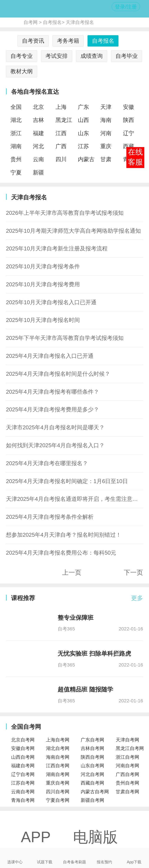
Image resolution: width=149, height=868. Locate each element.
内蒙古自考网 (95, 792)
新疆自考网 (92, 800)
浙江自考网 (127, 757)
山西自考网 (23, 757)
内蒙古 (86, 159)
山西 (83, 120)
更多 (137, 598)
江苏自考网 (23, 783)
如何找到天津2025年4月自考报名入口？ (55, 445)
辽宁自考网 (23, 774)
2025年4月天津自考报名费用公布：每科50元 (61, 553)
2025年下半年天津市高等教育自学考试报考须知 (65, 338)
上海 (61, 107)
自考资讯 (33, 41)
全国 (16, 107)
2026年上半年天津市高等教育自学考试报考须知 (65, 213)
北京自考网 (23, 740)
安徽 (129, 107)
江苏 (83, 146)
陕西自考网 (92, 757)
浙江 (16, 133)
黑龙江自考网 (130, 748)
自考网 (31, 22)
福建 (38, 133)
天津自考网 (127, 740)
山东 (83, 133)
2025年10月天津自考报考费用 (43, 284)
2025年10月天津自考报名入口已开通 (51, 302)
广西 (61, 146)
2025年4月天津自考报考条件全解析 (50, 517)
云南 (38, 159)
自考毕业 (127, 56)
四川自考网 (58, 792)
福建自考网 (23, 766)
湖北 (16, 120)
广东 (83, 107)
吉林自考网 (92, 748)
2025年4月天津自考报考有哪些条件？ (53, 392)
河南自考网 (127, 766)
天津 (106, 107)
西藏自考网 (92, 783)
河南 (106, 133)
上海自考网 (58, 740)
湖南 (16, 146)
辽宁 (129, 133)
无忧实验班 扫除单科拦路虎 (94, 654)
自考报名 (52, 22)
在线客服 (135, 157)
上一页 (72, 572)
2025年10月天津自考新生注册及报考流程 (57, 248)
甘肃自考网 (127, 792)
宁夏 (16, 172)
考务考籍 (68, 41)
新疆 (38, 172)
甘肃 (106, 159)
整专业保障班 (76, 618)
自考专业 (22, 56)
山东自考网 (92, 766)
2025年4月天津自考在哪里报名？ (47, 463)
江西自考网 (58, 766)
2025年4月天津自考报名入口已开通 (50, 356)
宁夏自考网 (58, 800)
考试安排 (57, 56)
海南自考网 (58, 757)
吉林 (38, 120)
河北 (38, 146)
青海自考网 (23, 800)
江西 (61, 133)
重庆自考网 (58, 783)
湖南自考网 (58, 774)
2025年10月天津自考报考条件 (43, 266)
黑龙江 (64, 120)
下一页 (133, 572)
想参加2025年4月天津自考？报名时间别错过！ (64, 535)
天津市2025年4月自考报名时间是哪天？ (55, 427)
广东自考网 (92, 740)
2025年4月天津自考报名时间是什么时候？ (58, 374)
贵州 (16, 159)
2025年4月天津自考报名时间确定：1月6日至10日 (67, 481)
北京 (38, 107)
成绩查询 (92, 56)
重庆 (106, 146)
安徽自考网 (23, 748)
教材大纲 (22, 71)
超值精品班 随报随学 (85, 689)
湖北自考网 (58, 748)
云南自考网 (23, 792)
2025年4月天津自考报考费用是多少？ (53, 409)
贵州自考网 (127, 783)
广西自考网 (127, 774)
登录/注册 (126, 7)
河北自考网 (92, 774)
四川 (61, 159)
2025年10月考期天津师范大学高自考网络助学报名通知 (73, 231)
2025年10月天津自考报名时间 (43, 320)
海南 (106, 120)
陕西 (129, 120)
